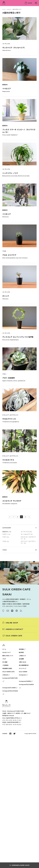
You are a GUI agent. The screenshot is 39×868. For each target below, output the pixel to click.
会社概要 (21, 659)
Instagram (23, 675)
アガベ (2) (6, 537)
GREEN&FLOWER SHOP (20, 865)
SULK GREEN (23, 672)
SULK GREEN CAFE (8, 672)
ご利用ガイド (22, 656)
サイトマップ (23, 668)
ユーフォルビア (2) (27, 534)
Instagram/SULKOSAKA (10, 691)
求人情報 (5, 662)
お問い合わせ (23, 662)
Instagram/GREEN (26, 681)
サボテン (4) (6, 534)
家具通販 (22, 649)
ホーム (4, 649)
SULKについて (7, 652)
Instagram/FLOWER (10, 688)
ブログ (4, 659)
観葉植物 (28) (7, 532)
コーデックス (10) (26, 532)
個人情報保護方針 (24, 665)
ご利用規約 (5, 665)
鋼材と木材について (8, 656)
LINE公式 (6, 675)
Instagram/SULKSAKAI (26, 685)
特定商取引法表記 (7, 668)
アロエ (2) (6, 541)
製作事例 (21, 652)
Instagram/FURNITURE (10, 679)
